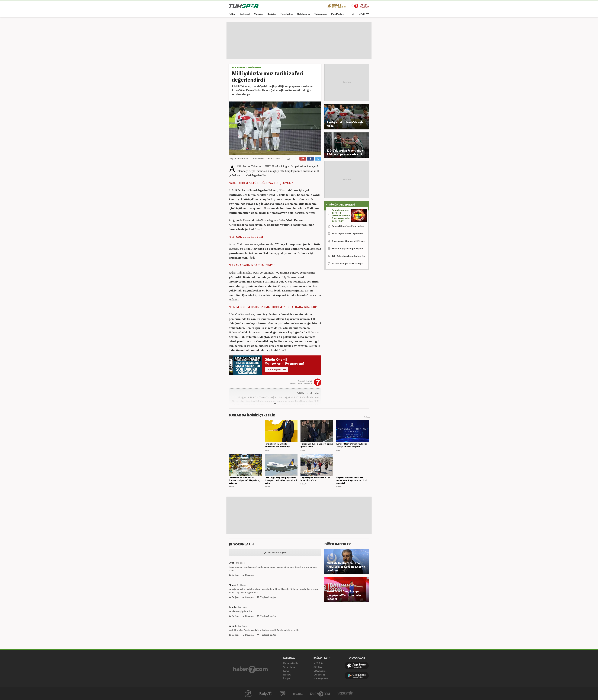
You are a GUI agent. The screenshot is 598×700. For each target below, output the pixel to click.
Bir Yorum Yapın (275, 553)
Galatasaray (304, 14)
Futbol (232, 14)
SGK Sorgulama (321, 679)
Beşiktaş (272, 14)
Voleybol (259, 14)
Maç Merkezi (338, 14)
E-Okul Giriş (319, 675)
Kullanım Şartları (291, 663)
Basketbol (245, 14)
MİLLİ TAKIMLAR (255, 68)
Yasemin (345, 694)
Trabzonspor (321, 14)
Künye (286, 671)
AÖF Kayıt (318, 667)
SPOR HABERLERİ (239, 68)
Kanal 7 (248, 694)
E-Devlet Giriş (320, 671)
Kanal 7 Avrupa (283, 694)
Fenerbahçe (287, 14)
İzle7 (320, 694)
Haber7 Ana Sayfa (360, 6)
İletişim (287, 679)
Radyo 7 (266, 694)
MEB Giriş (318, 663)
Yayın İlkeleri (289, 667)
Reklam (287, 675)
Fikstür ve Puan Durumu (337, 6)
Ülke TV (298, 694)
